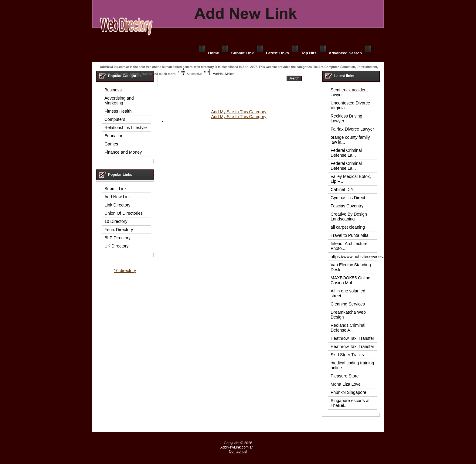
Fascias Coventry (347, 206)
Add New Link (117, 197)
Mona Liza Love (346, 384)
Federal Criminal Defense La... (346, 153)
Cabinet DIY (342, 189)
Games (111, 144)
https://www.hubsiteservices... (359, 257)
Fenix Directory (119, 230)
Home (213, 53)
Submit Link (243, 53)
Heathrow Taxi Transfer (352, 338)
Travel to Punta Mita (350, 235)
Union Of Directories (124, 213)
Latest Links (277, 53)
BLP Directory (117, 238)
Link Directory (117, 205)
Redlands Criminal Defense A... (348, 328)
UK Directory (116, 246)
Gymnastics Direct (348, 198)
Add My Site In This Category (239, 112)
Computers (115, 119)
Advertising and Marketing (119, 101)
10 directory (125, 271)
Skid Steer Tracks (347, 355)
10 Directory (116, 221)
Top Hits (309, 53)
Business (113, 90)
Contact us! (238, 452)
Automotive (194, 74)
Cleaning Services (348, 304)
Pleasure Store (345, 376)
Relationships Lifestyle (126, 128)
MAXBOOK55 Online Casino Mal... (350, 280)
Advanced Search (345, 53)
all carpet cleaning (348, 227)
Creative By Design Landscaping (349, 217)
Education (114, 136)
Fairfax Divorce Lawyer (352, 129)
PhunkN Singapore (348, 392)
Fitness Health (118, 111)
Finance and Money (123, 152)
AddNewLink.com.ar (237, 447)
